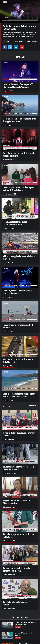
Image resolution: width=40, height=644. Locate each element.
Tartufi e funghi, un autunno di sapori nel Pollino (19, 536)
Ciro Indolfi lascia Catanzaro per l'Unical (17, 603)
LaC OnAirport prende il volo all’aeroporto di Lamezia (15, 223)
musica (28, 42)
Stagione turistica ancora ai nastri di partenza (18, 326)
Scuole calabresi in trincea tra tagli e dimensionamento (18, 468)
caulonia (35, 42)
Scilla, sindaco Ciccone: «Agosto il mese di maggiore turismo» (19, 120)
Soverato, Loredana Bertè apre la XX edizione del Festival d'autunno (18, 86)
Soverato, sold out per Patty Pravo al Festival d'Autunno (18, 292)
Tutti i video (34, 406)
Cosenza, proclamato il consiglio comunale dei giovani (17, 569)
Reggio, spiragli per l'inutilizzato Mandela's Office (17, 502)
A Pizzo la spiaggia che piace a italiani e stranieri (19, 257)
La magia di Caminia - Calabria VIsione (24, 634)
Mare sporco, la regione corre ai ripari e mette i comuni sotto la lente (20, 395)
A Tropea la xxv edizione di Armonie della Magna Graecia (18, 361)
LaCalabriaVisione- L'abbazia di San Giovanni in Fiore (26, 623)
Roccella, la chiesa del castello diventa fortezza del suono (19, 154)
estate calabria (19, 42)
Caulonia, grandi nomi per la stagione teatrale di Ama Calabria (18, 189)
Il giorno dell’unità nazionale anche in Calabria (19, 434)
